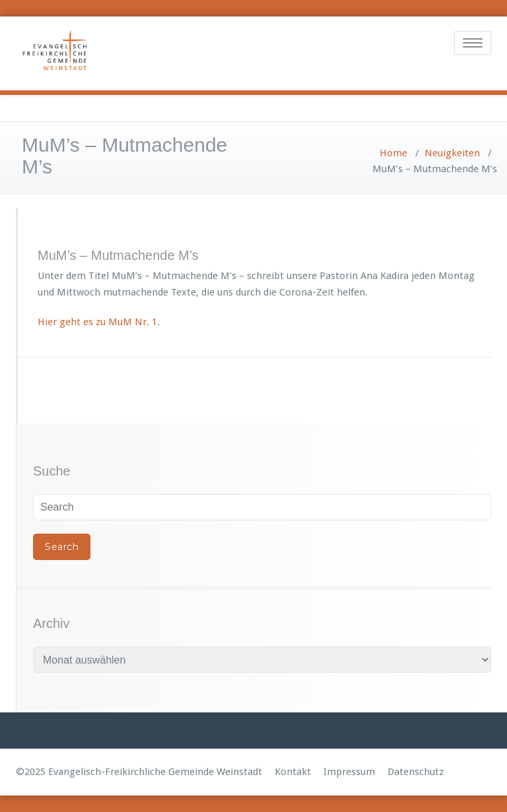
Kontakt (293, 772)
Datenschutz (416, 772)
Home (393, 153)
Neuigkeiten (452, 153)
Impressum (349, 772)
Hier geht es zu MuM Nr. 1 (97, 322)
